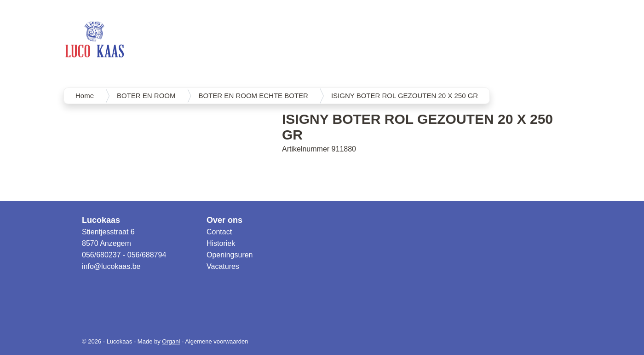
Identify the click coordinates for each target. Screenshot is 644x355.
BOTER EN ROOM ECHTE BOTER (253, 96)
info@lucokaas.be (111, 266)
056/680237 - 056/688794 (124, 255)
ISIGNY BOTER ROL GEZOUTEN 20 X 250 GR (405, 96)
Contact (219, 232)
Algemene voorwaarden (216, 341)
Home (85, 96)
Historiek (221, 243)
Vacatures (223, 266)
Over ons (224, 220)
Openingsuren (230, 255)
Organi (171, 341)
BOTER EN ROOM (146, 96)
